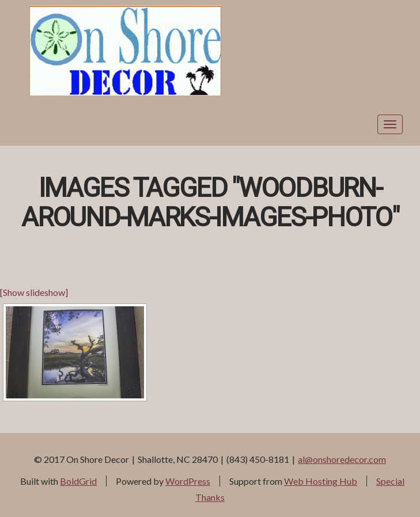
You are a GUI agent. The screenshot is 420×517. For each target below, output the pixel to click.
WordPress (188, 481)
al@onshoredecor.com (342, 459)
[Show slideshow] (34, 292)
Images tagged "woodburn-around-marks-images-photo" (210, 203)
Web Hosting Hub (321, 481)
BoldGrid (78, 481)
